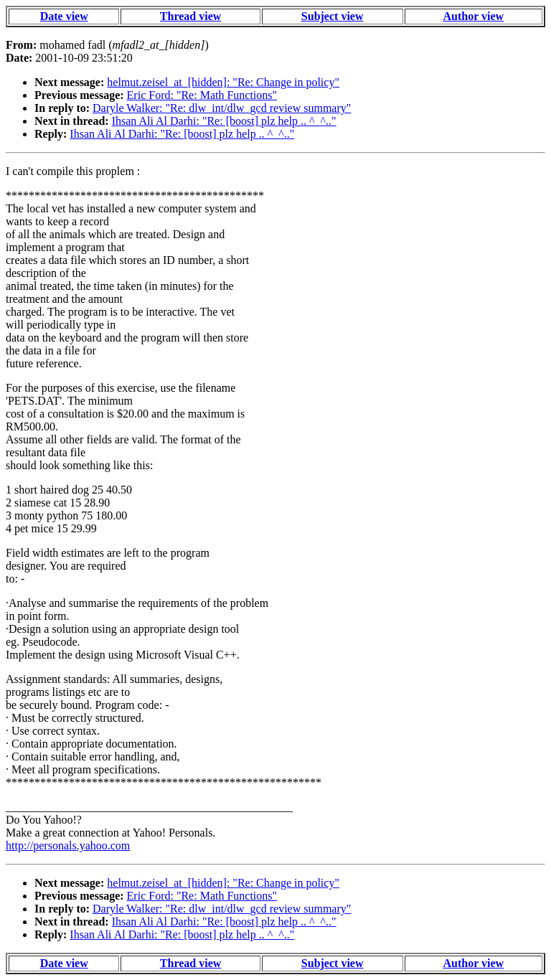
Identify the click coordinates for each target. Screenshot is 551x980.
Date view (64, 16)
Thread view (190, 16)
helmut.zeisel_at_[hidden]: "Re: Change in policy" (223, 82)
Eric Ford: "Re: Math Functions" (202, 95)
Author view (474, 16)
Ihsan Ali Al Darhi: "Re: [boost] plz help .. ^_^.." (224, 121)
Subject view (333, 16)
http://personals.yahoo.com (68, 845)
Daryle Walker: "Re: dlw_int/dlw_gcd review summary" (222, 108)
